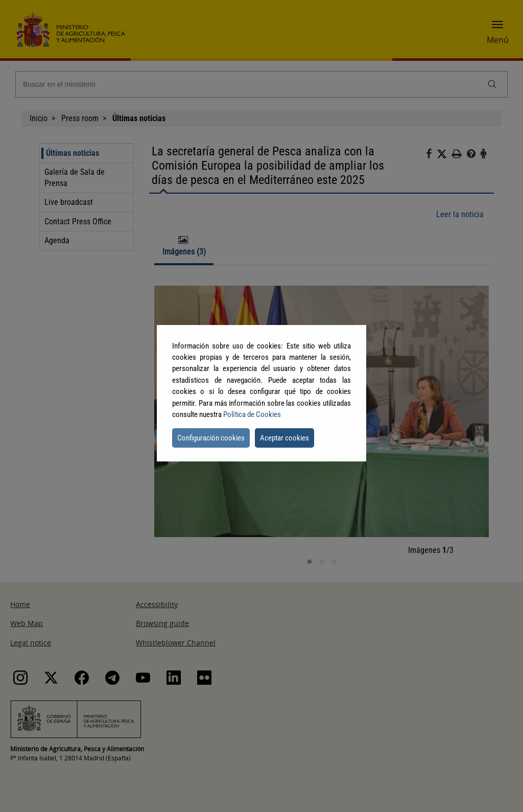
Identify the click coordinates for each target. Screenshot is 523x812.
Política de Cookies (252, 414)
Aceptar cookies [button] (284, 438)
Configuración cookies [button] (211, 438)
